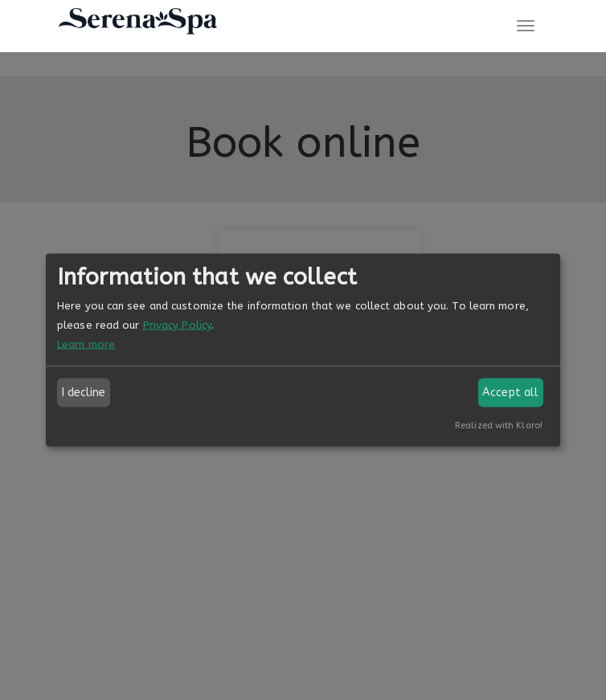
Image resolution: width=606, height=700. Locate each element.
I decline (84, 393)
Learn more (86, 344)
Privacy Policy (177, 325)
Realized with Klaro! (499, 426)
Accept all (510, 393)
